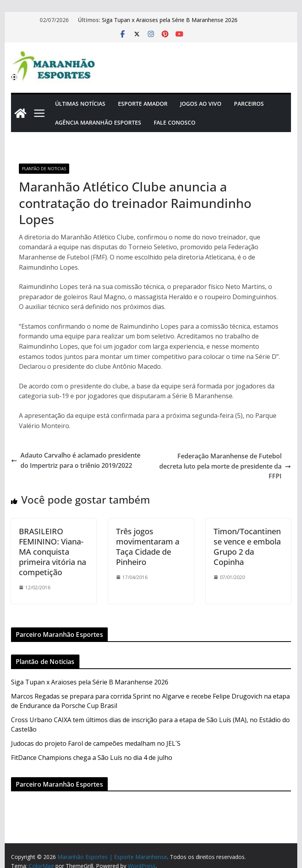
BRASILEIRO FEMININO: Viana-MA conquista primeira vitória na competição (52, 552)
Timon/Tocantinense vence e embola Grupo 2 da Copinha (247, 547)
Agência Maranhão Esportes (98, 122)
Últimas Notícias (80, 104)
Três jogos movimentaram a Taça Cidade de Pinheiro (148, 547)
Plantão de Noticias (44, 169)
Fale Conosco (175, 122)
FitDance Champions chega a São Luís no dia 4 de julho (92, 758)
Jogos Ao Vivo (201, 104)
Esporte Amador (143, 104)
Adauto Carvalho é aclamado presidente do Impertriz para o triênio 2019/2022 (76, 460)
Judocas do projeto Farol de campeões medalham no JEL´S (96, 743)
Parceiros (249, 104)
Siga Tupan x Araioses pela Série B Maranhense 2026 (170, 20)
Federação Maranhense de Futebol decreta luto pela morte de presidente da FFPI (225, 466)
